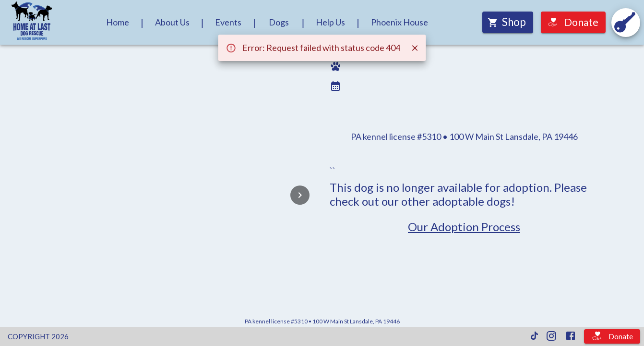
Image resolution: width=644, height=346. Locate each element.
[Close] (415, 48)
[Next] (300, 195)
